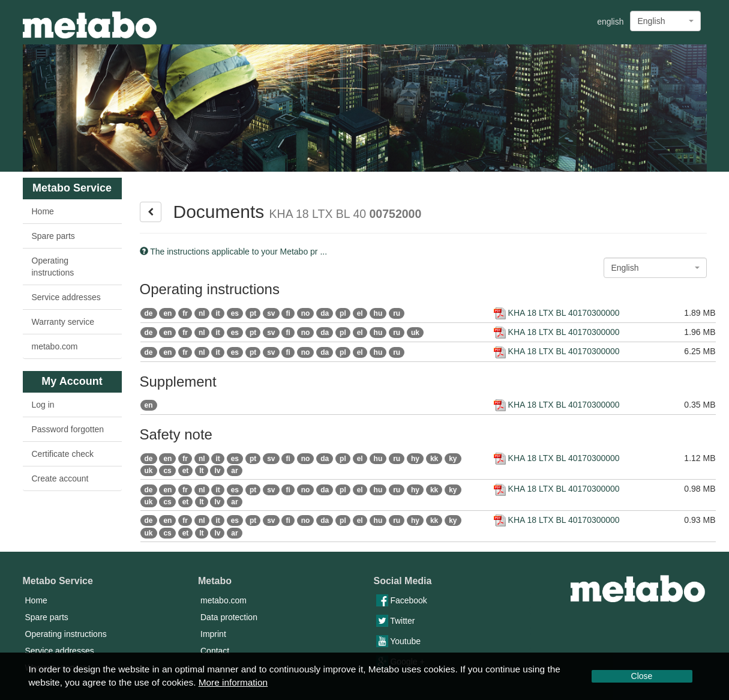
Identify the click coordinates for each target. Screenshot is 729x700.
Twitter (396, 621)
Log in (43, 405)
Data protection (229, 617)
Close (642, 676)
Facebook (402, 600)
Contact (215, 651)
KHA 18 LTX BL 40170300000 (557, 313)
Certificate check (63, 454)
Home (43, 211)
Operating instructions (53, 267)
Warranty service (63, 322)
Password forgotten (68, 429)
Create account (60, 478)
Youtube (399, 641)
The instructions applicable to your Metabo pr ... (234, 252)
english (610, 22)
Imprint (213, 634)
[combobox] (665, 21)
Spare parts (53, 236)
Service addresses (66, 297)
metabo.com (55, 346)
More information (233, 682)
